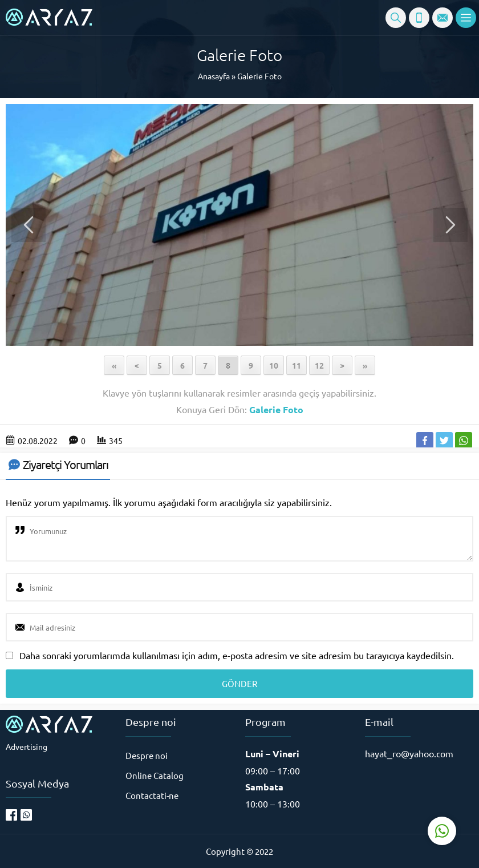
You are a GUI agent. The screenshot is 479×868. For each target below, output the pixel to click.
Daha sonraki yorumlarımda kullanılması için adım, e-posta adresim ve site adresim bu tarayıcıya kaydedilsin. (237, 655)
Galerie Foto (259, 76)
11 (297, 365)
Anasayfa (214, 76)
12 (319, 365)
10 (274, 365)
